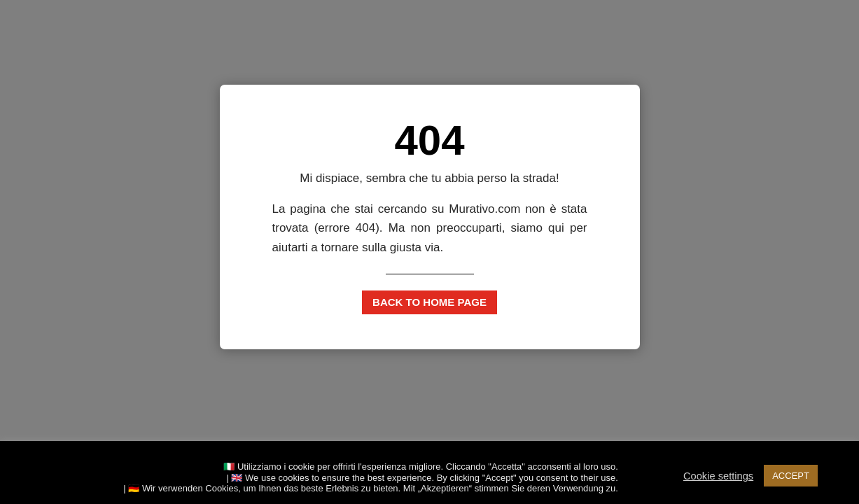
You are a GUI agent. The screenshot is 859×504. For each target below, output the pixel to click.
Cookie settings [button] (718, 476)
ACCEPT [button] (791, 476)
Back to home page (429, 302)
